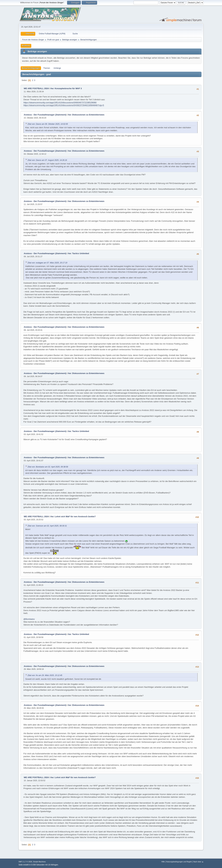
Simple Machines (39, 862)
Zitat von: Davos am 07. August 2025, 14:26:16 (47, 160)
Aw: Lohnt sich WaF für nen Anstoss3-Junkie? (73, 516)
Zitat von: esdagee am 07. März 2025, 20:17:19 (47, 263)
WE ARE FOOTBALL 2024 (36, 88)
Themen (47, 68)
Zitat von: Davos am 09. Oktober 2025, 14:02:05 (48, 124)
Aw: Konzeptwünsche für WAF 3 (66, 88)
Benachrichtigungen (31, 68)
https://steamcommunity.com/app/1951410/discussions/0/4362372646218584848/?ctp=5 (64, 105)
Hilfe (163, 862)
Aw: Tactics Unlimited (78, 253)
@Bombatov (29, 619)
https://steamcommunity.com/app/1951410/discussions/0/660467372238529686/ (60, 102)
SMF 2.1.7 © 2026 (25, 862)
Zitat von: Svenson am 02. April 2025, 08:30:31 (47, 526)
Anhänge (57, 68)
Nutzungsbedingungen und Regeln (179, 862)
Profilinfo (26, 46)
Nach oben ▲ (198, 862)
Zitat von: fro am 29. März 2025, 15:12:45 (45, 675)
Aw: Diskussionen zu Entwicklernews (86, 115)
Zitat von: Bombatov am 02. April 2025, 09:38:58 (48, 467)
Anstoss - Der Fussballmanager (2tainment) (45, 115)
